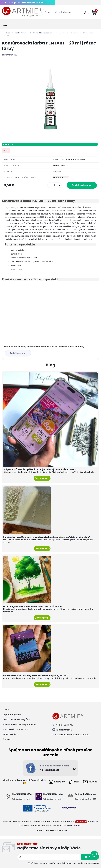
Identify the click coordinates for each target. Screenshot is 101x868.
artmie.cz (17, 822)
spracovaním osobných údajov (57, 863)
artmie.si (58, 822)
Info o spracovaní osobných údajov (71, 735)
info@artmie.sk (64, 730)
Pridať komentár (18, 353)
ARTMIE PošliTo (10, 734)
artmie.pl (69, 822)
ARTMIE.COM (81, 822)
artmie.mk (47, 825)
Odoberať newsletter (58, 847)
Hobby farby (20, 33)
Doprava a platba (12, 715)
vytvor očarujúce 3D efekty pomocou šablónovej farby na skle (35, 676)
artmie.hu (28, 822)
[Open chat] (94, 855)
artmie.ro (25, 825)
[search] (86, 13)
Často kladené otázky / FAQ (17, 720)
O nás (6, 710)
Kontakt (7, 739)
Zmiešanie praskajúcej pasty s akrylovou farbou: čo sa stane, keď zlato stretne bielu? (47, 537)
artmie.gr (68, 825)
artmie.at (57, 825)
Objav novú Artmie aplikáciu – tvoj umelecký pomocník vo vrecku (41, 469)
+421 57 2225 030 (64, 725)
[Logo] (22, 12)
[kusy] (54, 185)
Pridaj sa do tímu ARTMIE (15, 729)
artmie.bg (36, 825)
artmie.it (78, 825)
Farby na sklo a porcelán (41, 33)
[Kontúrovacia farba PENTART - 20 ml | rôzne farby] (50, 100)
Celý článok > (42, 478)
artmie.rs (48, 822)
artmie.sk (7, 822)
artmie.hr (38, 822)
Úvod (8, 33)
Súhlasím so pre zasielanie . (65, 863)
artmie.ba (94, 822)
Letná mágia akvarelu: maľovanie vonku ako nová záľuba (32, 606)
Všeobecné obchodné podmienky (20, 725)
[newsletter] (90, 857)
